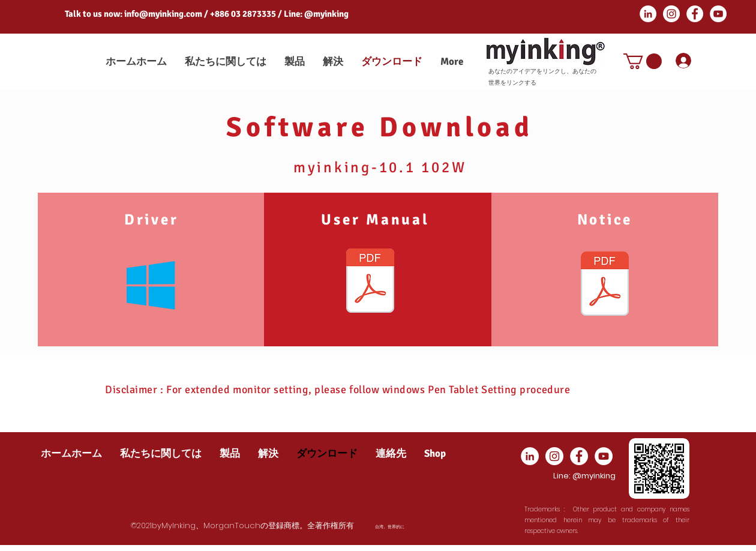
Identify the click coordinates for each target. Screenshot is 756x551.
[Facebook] (695, 14)
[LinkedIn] (648, 14)
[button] (643, 61)
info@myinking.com (163, 14)
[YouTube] (718, 14)
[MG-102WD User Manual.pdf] (370, 282)
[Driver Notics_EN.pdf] (605, 285)
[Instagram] (671, 14)
